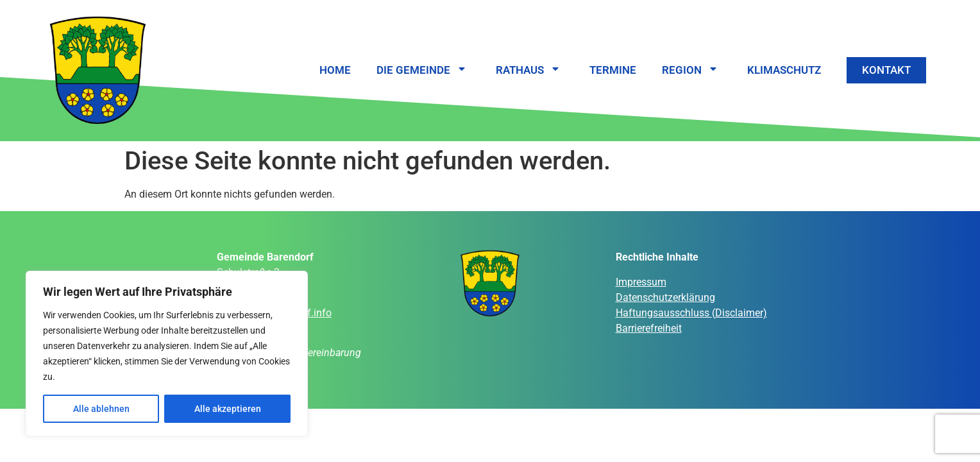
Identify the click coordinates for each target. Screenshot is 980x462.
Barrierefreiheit (649, 328)
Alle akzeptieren (228, 409)
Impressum (641, 282)
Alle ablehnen (101, 409)
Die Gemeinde (423, 70)
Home (335, 70)
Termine (613, 70)
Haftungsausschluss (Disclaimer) (691, 313)
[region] (167, 354)
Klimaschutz (784, 70)
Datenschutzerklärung (665, 297)
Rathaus (530, 70)
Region (692, 70)
